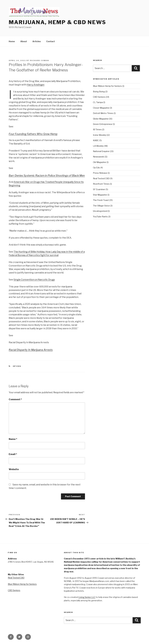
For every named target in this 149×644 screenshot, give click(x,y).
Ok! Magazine (100, 162)
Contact (51, 41)
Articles (37, 41)
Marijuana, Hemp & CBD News (57, 22)
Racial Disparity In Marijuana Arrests (31, 350)
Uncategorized (100, 211)
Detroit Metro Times (103, 113)
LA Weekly (98, 146)
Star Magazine (100, 195)
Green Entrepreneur (103, 124)
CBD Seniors (99, 97)
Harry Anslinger (36, 85)
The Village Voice (101, 206)
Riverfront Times (101, 184)
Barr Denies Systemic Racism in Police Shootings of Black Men (47, 176)
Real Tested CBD (101, 178)
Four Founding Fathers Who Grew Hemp (33, 134)
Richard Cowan (40, 60)
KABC (96, 140)
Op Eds (17, 366)
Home (12, 41)
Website (14, 469)
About (24, 41)
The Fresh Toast (101, 200)
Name (13, 439)
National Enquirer (101, 151)
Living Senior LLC (87, 597)
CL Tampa (98, 102)
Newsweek (99, 157)
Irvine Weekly (100, 135)
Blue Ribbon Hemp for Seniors (107, 86)
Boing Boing (99, 92)
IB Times (97, 129)
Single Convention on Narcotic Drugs (34, 280)
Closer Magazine (101, 108)
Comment (15, 399)
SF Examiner (99, 189)
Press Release (100, 173)
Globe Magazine (101, 119)
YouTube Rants (100, 217)
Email (13, 454)
